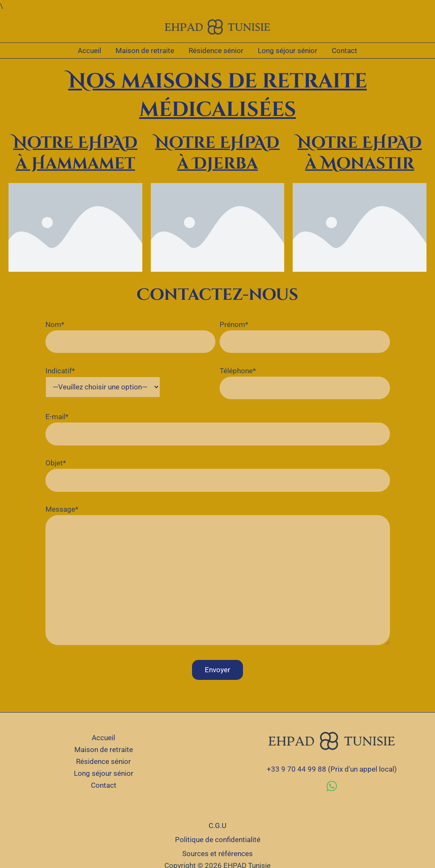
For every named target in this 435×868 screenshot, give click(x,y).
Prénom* (305, 337)
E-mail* (218, 429)
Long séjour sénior (288, 51)
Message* (218, 577)
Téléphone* (305, 383)
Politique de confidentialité (218, 840)
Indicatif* (103, 382)
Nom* (131, 337)
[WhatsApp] (332, 786)
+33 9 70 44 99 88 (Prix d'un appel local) (332, 769)
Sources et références (217, 854)
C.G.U (217, 826)
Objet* (218, 475)
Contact (345, 51)
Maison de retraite (145, 51)
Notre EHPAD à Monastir (360, 153)
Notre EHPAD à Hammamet (75, 153)
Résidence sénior (216, 51)
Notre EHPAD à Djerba (217, 153)
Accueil (89, 51)
